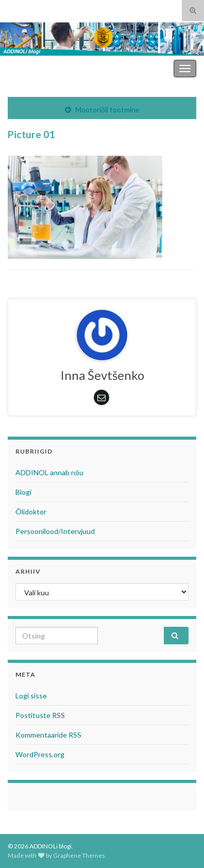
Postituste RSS (40, 715)
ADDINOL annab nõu (49, 472)
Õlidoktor (31, 512)
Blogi (23, 492)
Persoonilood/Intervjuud (55, 531)
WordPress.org (40, 754)
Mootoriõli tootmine (107, 110)
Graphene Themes (79, 855)
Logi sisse (31, 696)
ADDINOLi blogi (143, 68)
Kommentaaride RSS (48, 735)
